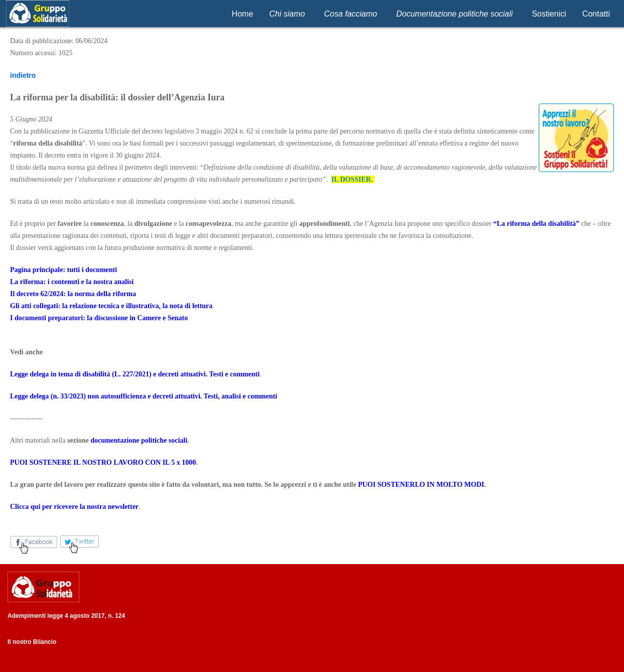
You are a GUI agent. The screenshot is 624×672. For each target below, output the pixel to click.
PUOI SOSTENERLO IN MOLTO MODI (421, 485)
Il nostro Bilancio (32, 642)
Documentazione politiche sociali (454, 14)
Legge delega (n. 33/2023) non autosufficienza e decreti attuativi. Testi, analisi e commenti (144, 396)
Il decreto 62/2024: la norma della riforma (73, 294)
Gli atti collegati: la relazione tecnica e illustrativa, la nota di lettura (111, 306)
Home (243, 14)
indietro (23, 75)
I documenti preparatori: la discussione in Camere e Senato (99, 318)
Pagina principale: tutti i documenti (64, 270)
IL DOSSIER (351, 179)
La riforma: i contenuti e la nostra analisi (72, 282)
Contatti (596, 14)
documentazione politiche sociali (139, 440)
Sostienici (549, 14)
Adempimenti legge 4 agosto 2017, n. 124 (66, 616)
